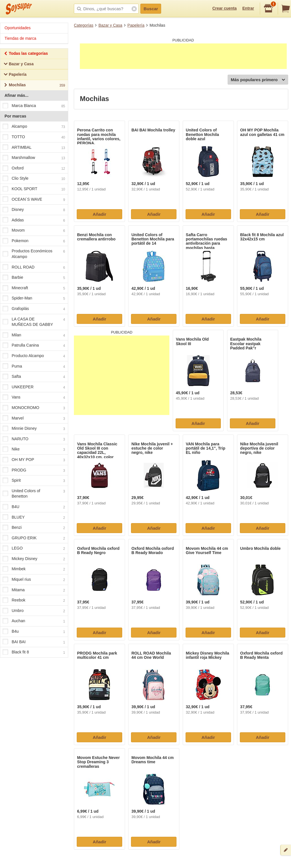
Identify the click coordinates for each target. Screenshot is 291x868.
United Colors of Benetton (34, 494)
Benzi (34, 528)
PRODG (34, 470)
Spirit (34, 481)
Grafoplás (34, 309)
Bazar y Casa (110, 25)
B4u (34, 632)
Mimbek (34, 569)
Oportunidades (18, 28)
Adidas (34, 220)
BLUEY (34, 517)
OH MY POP (34, 460)
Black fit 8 (34, 653)
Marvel (34, 418)
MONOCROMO (34, 408)
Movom (34, 231)
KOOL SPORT (34, 189)
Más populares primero (258, 80)
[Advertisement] (183, 56)
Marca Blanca (34, 106)
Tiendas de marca (20, 38)
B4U (34, 507)
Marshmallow (34, 158)
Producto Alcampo (34, 356)
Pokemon (34, 241)
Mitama (34, 590)
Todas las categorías (26, 54)
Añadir (99, 214)
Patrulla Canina (34, 346)
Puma (34, 366)
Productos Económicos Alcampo (34, 254)
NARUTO (34, 439)
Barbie (34, 278)
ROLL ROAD (34, 267)
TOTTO (34, 137)
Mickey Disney (34, 559)
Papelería (136, 25)
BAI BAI (34, 642)
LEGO (34, 549)
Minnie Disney (34, 429)
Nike (34, 450)
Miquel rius (34, 580)
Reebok (34, 601)
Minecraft (34, 288)
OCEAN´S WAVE (34, 200)
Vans (34, 398)
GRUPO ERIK (34, 538)
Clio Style (34, 179)
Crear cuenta (225, 8)
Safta (34, 377)
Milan (34, 335)
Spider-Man (34, 299)
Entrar (248, 8)
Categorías (84, 25)
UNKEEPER (34, 387)
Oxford (34, 168)
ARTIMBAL (34, 148)
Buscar (151, 9)
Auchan (34, 621)
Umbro (34, 611)
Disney (34, 210)
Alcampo (34, 127)
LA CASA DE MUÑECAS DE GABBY (34, 322)
